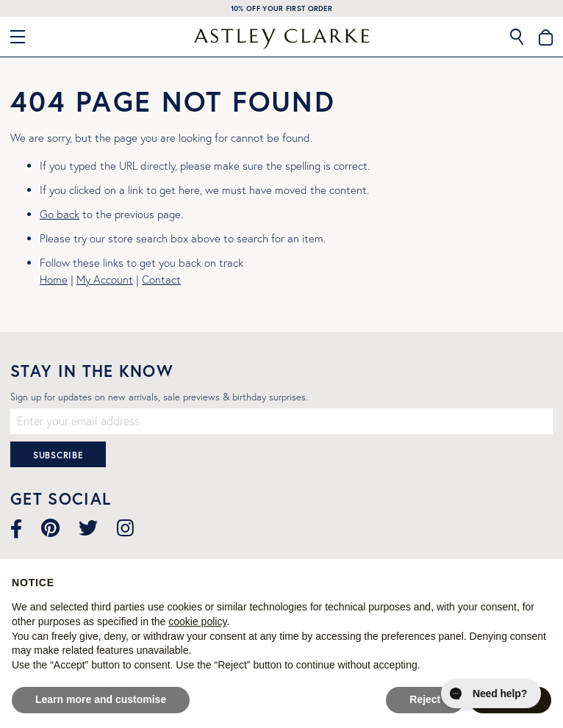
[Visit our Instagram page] (125, 528)
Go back (60, 214)
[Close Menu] (24, 37)
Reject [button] (425, 699)
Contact (161, 280)
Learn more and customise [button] (101, 699)
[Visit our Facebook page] (16, 528)
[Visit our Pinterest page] (50, 528)
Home (54, 280)
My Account (105, 280)
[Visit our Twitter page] (88, 528)
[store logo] (281, 39)
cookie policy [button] (197, 621)
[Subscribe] (58, 454)
